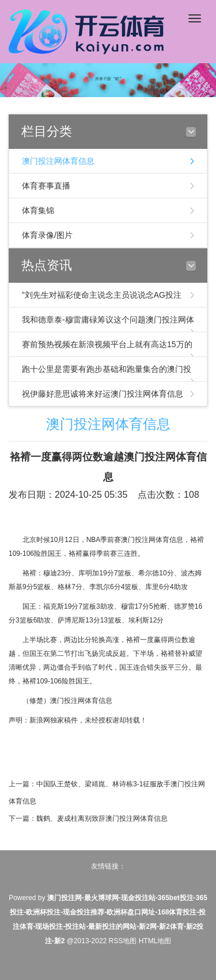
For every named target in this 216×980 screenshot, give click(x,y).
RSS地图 (123, 941)
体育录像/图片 (47, 235)
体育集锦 (38, 210)
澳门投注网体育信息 (58, 161)
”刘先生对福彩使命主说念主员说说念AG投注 (102, 295)
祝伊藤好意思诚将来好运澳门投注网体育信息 (103, 394)
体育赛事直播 (46, 186)
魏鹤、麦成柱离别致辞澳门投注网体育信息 (102, 818)
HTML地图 (155, 941)
